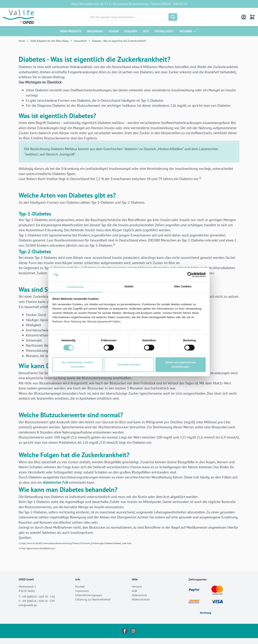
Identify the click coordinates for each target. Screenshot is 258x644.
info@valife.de (28, 605)
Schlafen (131, 31)
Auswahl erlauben (129, 365)
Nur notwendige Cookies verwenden (78, 365)
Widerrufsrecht (141, 599)
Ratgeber (186, 31)
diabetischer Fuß (56, 482)
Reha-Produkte (71, 31)
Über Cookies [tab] (183, 287)
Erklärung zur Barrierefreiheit (93, 599)
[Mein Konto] (244, 17)
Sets (146, 31)
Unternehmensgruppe (89, 595)
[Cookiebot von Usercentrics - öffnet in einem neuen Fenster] (190, 275)
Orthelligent (164, 31)
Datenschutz (139, 595)
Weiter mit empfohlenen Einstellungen (181, 365)
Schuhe (114, 31)
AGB (134, 591)
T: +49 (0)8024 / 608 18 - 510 (37, 597)
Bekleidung (95, 31)
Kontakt (80, 586)
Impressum (82, 591)
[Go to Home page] (18, 17)
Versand (137, 586)
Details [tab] (129, 287)
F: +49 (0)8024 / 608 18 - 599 (37, 601)
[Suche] (173, 17)
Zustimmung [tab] (75, 287)
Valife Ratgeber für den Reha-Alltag (49, 41)
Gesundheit (80, 41)
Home (22, 41)
